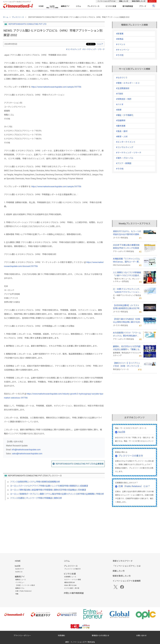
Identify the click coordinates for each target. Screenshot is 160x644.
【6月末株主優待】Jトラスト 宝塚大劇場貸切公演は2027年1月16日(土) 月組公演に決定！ (127, 307)
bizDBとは (19, 572)
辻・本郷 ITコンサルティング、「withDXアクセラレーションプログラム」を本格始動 (127, 291)
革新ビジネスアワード (123, 561)
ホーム (6, 17)
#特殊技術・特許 (124, 99)
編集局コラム (20, 588)
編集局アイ (65, 6)
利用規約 (61, 636)
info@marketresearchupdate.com (26, 450)
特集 (17, 594)
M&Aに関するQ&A (70, 585)
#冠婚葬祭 (121, 121)
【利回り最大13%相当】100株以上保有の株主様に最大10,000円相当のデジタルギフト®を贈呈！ (127, 321)
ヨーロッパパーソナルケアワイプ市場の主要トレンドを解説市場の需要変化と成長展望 (49, 486)
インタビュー (20, 582)
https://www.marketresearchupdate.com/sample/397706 (56, 87)
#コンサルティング (74, 49)
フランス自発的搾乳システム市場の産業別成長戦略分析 (35, 482)
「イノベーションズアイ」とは (127, 566)
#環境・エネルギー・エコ (128, 83)
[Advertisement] (54, 524)
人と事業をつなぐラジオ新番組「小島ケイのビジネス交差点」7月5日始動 (127, 274)
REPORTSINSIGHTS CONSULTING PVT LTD (27, 24)
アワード (143, 6)
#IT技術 (120, 94)
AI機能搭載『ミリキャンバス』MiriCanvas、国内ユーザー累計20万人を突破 (127, 260)
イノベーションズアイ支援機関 (127, 581)
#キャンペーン (123, 50)
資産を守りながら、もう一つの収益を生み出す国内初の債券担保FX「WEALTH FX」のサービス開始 (127, 233)
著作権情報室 (128, 6)
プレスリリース (93, 6)
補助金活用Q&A (69, 582)
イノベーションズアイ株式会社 (83, 642)
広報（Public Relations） (24, 591)
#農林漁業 (121, 126)
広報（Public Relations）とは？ (134, 486)
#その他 (120, 55)
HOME (41, 6)
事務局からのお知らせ (100, 636)
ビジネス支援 (111, 6)
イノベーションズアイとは (106, 1)
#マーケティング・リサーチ (94, 49)
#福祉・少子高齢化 (125, 115)
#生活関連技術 (123, 88)
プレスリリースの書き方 (131, 456)
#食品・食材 (122, 131)
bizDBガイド (20, 569)
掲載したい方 (124, 1)
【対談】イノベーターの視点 (25, 585)
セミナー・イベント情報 (72, 580)
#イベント (121, 44)
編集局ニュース (21, 580)
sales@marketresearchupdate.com (27, 454)
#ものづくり (122, 78)
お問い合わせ (141, 636)
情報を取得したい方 (139, 1)
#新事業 (120, 34)
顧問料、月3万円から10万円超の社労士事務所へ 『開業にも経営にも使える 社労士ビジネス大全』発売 (127, 348)
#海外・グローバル (125, 158)
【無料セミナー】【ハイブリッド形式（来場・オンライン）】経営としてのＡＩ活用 (126, 365)
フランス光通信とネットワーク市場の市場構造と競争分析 (36, 498)
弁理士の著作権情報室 (74, 593)
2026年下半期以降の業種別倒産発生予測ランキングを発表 (126, 247)
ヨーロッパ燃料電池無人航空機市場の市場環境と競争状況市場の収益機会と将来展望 (48, 490)
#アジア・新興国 (124, 163)
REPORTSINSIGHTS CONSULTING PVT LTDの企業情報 (80, 464)
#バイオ (120, 104)
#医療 (119, 110)
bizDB (52, 6)
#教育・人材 (122, 137)
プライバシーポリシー (22, 636)
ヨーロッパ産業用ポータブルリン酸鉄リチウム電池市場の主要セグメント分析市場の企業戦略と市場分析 (57, 494)
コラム (78, 6)
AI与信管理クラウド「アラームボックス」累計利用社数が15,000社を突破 (127, 334)
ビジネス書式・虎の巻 (72, 588)
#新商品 (120, 39)
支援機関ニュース (70, 577)
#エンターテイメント (126, 142)
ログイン (152, 1)
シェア (100, 44)
